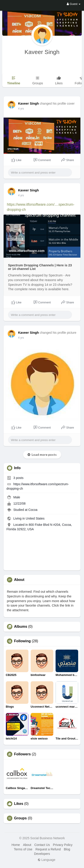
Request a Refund (48, 849)
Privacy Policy (63, 845)
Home (16, 845)
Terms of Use (23, 849)
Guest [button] (74, 4)
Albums (21, 627)
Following (23, 641)
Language (46, 860)
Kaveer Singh (42, 52)
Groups (20, 818)
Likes (19, 804)
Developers (42, 854)
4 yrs (21, 109)
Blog (67, 849)
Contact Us (42, 845)
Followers (23, 754)
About (27, 845)
